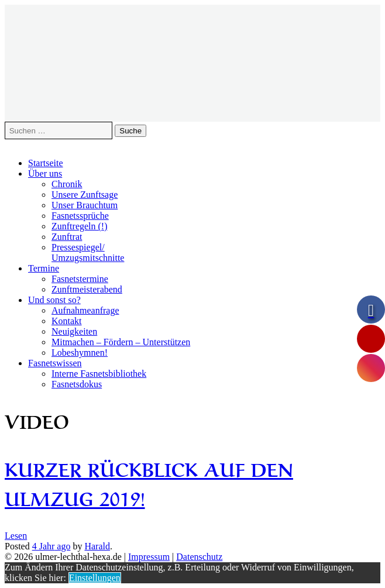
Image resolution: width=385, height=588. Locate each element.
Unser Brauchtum (85, 205)
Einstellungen (95, 578)
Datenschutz (199, 557)
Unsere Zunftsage (85, 195)
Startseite (46, 163)
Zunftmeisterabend (87, 289)
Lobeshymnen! (80, 353)
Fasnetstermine (80, 279)
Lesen (16, 536)
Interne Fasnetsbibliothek (99, 374)
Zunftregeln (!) (80, 226)
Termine (44, 268)
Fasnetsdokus (77, 384)
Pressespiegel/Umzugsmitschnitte (88, 252)
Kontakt (67, 321)
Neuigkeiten (74, 331)
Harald (97, 546)
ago (51, 546)
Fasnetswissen (55, 363)
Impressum (149, 557)
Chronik (67, 184)
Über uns (45, 173)
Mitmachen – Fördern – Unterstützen (121, 342)
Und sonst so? (54, 300)
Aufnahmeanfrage (85, 310)
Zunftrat (67, 237)
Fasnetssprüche (80, 216)
